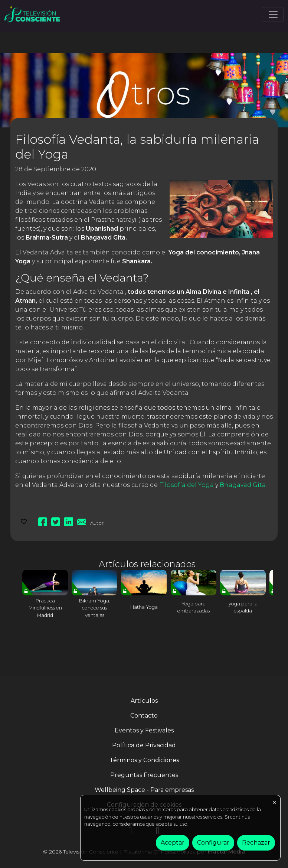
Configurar (213, 843)
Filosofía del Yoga (186, 485)
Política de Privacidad (144, 745)
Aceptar (173, 843)
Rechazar (256, 843)
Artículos (144, 701)
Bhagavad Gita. (243, 485)
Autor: (97, 523)
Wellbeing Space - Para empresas (144, 790)
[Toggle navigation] (273, 14)
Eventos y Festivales (144, 730)
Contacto (144, 716)
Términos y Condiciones (144, 760)
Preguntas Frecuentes (144, 775)
